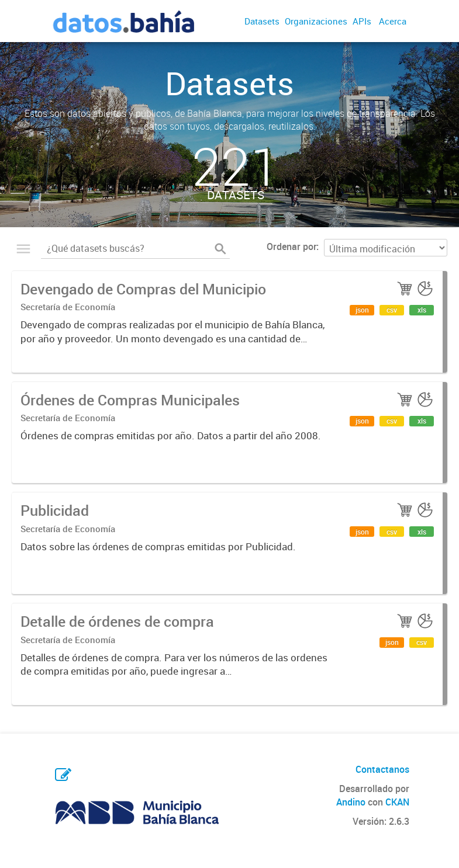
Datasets (262, 21)
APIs (362, 21)
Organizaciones (316, 21)
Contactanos (382, 769)
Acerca (393, 21)
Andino (351, 802)
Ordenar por (291, 246)
